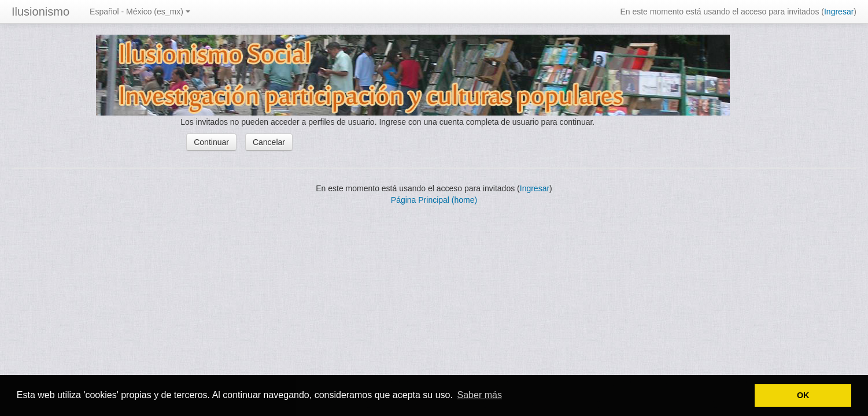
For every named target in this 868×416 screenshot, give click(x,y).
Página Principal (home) (434, 200)
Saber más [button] (480, 395)
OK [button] (803, 395)
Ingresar (839, 12)
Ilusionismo (40, 12)
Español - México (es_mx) (140, 12)
